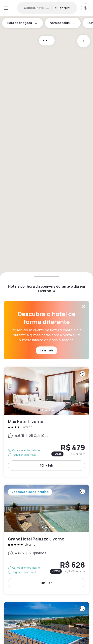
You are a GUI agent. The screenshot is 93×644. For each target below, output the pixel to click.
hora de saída (63, 23)
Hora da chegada (22, 23)
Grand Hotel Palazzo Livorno (46, 539)
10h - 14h (47, 465)
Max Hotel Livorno (46, 422)
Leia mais (46, 350)
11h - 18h (47, 583)
